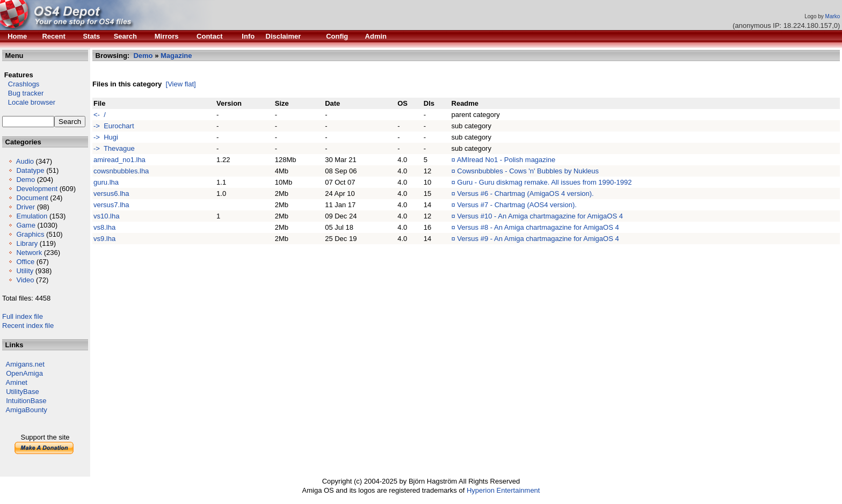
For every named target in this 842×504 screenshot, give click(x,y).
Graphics (30, 234)
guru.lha (106, 182)
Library (27, 243)
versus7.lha (111, 205)
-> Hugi (106, 137)
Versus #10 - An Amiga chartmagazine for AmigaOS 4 (540, 216)
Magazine (176, 56)
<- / (100, 115)
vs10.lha (106, 216)
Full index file (23, 316)
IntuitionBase (26, 401)
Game (26, 225)
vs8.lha (104, 227)
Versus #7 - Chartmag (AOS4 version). (517, 205)
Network (29, 253)
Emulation (32, 216)
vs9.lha (104, 239)
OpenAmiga (24, 373)
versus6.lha (111, 193)
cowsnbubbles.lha (121, 171)
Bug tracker (23, 93)
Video (25, 280)
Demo (26, 180)
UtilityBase (22, 392)
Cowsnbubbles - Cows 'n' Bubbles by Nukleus (528, 171)
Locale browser (29, 102)
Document (32, 198)
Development (37, 189)
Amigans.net (25, 364)
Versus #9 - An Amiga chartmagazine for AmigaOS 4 (538, 239)
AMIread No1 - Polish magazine (506, 160)
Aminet (17, 382)
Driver (26, 207)
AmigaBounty (27, 410)
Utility (25, 271)
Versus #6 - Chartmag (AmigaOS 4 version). (525, 193)
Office (25, 262)
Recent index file (28, 326)
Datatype (30, 170)
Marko (833, 16)
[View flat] (181, 84)
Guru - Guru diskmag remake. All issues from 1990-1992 (544, 182)
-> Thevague (114, 148)
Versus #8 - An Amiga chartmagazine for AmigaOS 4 (538, 227)
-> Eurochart (114, 126)
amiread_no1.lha (119, 160)
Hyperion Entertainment (503, 490)
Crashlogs (21, 84)
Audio (25, 161)
